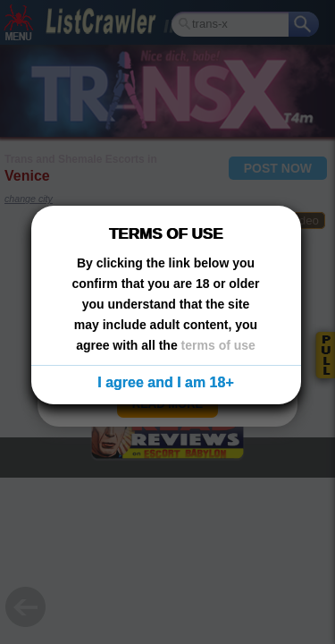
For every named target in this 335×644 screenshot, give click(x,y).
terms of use (218, 345)
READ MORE (167, 404)
